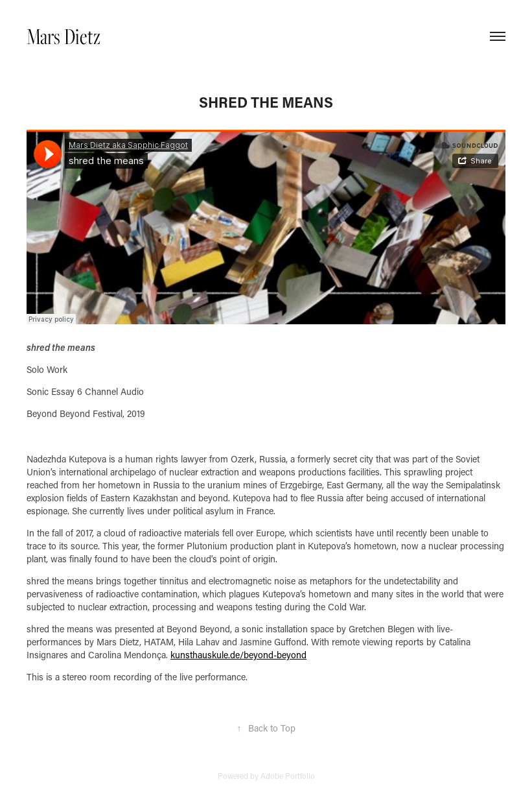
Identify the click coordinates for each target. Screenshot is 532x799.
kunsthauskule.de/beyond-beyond (238, 655)
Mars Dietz (64, 36)
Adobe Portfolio (288, 776)
